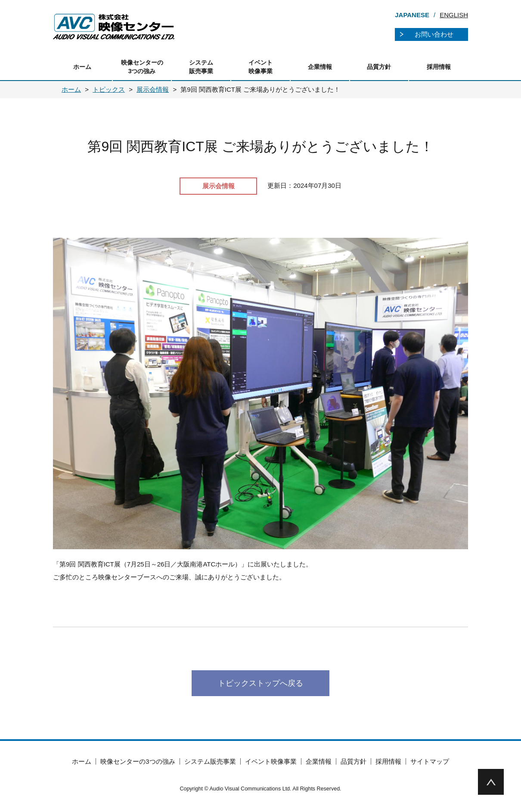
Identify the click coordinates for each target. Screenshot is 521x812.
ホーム (82, 67)
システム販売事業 (201, 67)
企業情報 (320, 67)
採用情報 (439, 67)
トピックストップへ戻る (260, 683)
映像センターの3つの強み (142, 67)
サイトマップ (430, 761)
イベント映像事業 (260, 67)
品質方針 (379, 67)
